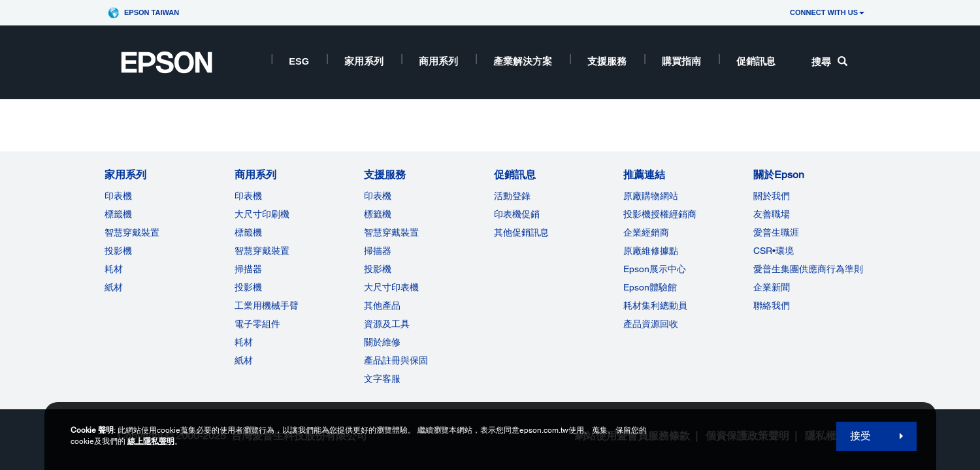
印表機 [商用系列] (248, 196)
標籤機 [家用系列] (118, 214)
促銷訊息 (756, 61)
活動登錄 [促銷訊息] (512, 196)
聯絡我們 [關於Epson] (772, 305)
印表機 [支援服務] (378, 196)
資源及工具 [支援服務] (387, 324)
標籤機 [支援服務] (378, 214)
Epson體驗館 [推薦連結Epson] (650, 287)
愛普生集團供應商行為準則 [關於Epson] (808, 269)
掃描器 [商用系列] (248, 269)
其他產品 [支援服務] (382, 305)
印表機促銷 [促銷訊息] (517, 214)
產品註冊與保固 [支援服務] (396, 360)
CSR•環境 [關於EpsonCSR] (774, 251)
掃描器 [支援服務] (378, 251)
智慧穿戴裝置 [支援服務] (391, 232)
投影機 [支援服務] (378, 269)
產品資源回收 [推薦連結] (651, 324)
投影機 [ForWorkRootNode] (248, 287)
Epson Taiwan (152, 12)
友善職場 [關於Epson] (772, 214)
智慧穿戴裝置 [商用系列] (262, 251)
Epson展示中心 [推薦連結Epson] (655, 269)
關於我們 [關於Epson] (772, 196)
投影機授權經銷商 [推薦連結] (660, 214)
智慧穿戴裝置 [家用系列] (132, 232)
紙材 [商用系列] (244, 360)
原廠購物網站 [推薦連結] (651, 196)
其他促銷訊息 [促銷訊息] (521, 232)
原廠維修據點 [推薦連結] (651, 251)
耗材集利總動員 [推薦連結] (655, 305)
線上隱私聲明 (151, 441)
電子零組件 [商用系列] (257, 324)
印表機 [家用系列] (118, 196)
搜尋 (829, 62)
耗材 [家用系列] (114, 269)
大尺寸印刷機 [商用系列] (262, 214)
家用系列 (364, 61)
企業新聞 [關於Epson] (772, 287)
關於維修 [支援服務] (382, 342)
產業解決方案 (523, 61)
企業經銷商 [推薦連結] (646, 232)
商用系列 (438, 61)
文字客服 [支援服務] (382, 379)
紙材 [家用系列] (114, 287)
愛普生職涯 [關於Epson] (776, 232)
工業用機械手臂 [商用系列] (267, 305)
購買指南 (681, 61)
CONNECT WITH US (827, 12)
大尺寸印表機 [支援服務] (391, 287)
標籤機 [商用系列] (248, 232)
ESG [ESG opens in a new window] (299, 61)
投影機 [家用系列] (118, 251)
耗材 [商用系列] (244, 342)
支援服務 (607, 61)
